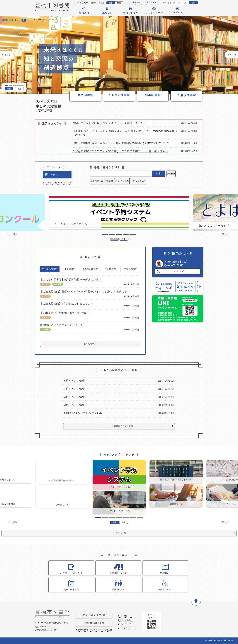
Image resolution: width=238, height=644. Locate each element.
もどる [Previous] (8, 55)
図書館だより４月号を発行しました (62, 325)
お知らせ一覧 (90, 344)
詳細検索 (179, 174)
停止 (19, 89)
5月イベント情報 (75, 381)
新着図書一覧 (102, 181)
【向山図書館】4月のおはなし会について (65, 313)
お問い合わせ (136, 620)
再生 (9, 89)
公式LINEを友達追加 (99, 623)
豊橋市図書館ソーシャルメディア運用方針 (95, 630)
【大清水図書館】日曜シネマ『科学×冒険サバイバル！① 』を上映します (85, 292)
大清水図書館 (131, 269)
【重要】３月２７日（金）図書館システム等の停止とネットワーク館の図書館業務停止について (125, 133)
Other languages (81, 2)
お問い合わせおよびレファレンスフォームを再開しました (108, 123)
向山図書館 (110, 269)
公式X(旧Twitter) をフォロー (99, 615)
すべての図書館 (50, 269)
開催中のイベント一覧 (45, 20)
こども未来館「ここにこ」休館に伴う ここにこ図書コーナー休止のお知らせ (120, 151)
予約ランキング (179, 181)
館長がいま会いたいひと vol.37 (83, 413)
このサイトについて (138, 628)
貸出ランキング (153, 181)
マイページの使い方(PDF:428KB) (58, 183)
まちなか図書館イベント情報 (119, 426)
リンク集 (134, 616)
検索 (193, 3)
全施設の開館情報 (45, 110)
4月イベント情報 (75, 389)
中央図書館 (70, 269)
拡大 (119, 3)
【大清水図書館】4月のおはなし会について (66, 304)
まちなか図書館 (90, 269)
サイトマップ (152, 2)
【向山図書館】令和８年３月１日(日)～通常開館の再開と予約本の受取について (121, 143)
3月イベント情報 (75, 397)
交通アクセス (136, 2)
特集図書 (128, 181)
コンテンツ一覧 (119, 533)
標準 (111, 3)
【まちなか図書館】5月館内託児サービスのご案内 (71, 280)
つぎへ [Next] (230, 55)
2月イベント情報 (75, 405)
